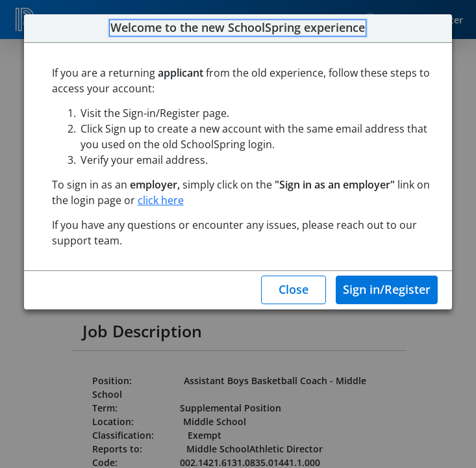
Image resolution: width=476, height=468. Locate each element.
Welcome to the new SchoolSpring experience (238, 28)
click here (161, 200)
